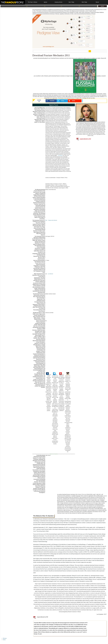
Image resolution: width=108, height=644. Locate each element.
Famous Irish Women (53, 220)
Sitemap (5, 638)
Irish (46, 220)
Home (4, 640)
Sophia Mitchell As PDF (84, 139)
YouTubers (60, 155)
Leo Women (51, 274)
